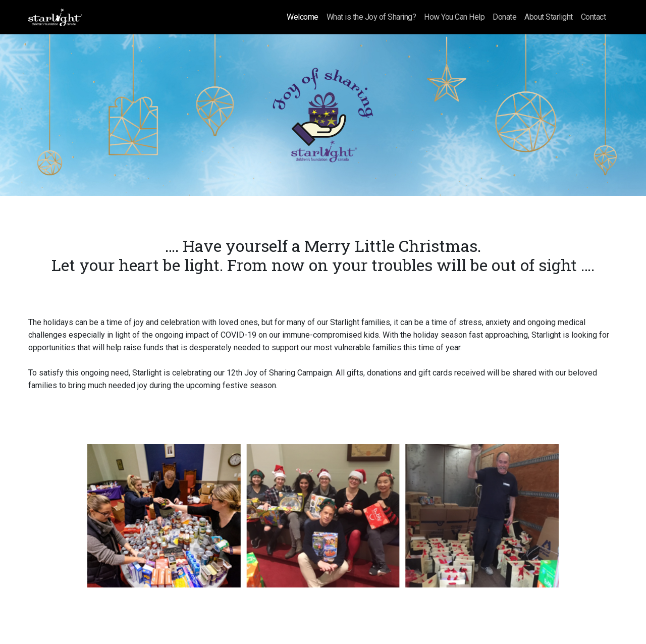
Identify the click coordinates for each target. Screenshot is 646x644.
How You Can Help (454, 17)
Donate (504, 17)
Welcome (303, 17)
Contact (594, 17)
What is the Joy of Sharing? (371, 17)
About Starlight (549, 17)
